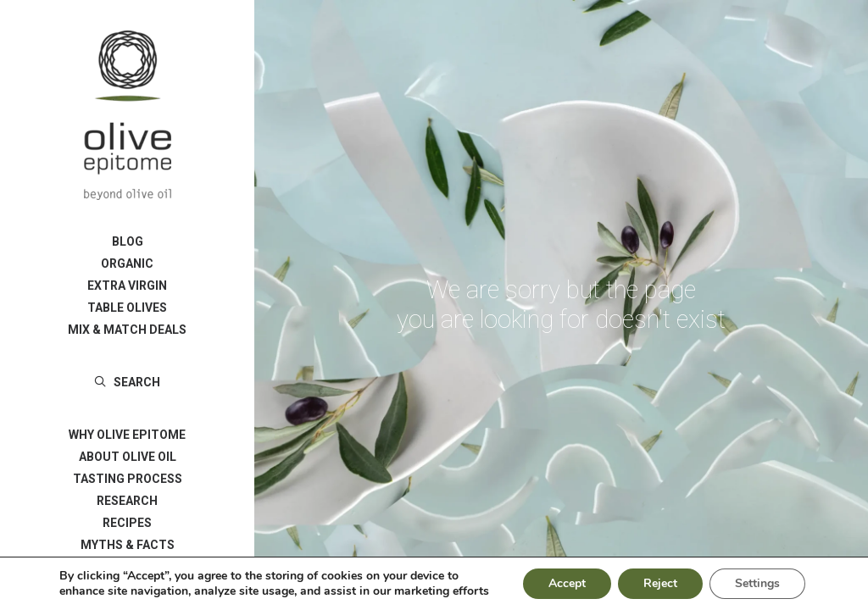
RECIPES (127, 523)
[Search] (127, 382)
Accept (562, 579)
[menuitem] (127, 241)
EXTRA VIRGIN (127, 286)
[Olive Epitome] (127, 115)
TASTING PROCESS (128, 479)
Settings (757, 579)
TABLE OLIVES (127, 308)
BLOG (128, 241)
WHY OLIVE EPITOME (127, 435)
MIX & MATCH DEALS (127, 330)
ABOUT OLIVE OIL (128, 457)
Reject (658, 579)
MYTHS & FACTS (128, 545)
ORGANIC (127, 263)
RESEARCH (127, 501)
